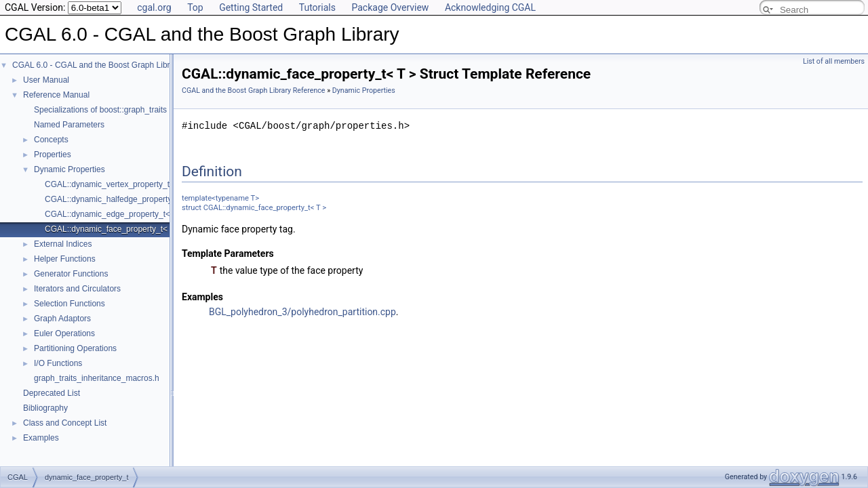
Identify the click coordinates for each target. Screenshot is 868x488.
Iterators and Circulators (77, 289)
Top (195, 7)
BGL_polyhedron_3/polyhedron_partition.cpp (302, 312)
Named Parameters (69, 125)
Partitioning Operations (75, 348)
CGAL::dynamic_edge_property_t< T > (115, 214)
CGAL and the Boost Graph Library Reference (254, 90)
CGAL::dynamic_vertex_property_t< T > (117, 184)
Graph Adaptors (62, 319)
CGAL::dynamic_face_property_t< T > (113, 229)
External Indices (63, 244)
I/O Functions (58, 363)
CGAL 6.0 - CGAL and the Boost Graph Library (97, 65)
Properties (53, 155)
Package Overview (390, 7)
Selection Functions (70, 304)
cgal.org (154, 7)
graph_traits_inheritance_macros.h (97, 378)
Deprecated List (52, 393)
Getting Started (251, 7)
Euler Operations (64, 333)
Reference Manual (56, 95)
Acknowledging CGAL (490, 7)
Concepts (51, 140)
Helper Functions (65, 259)
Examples (41, 438)
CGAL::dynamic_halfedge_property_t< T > (121, 199)
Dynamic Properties (70, 169)
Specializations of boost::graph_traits (100, 110)
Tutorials (317, 7)
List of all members (834, 61)
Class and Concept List (65, 423)
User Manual (46, 80)
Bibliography (45, 408)
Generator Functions (71, 274)
